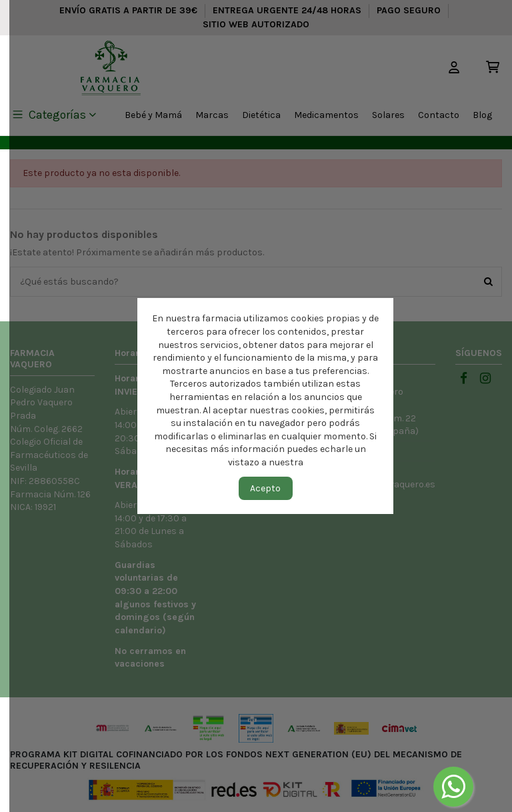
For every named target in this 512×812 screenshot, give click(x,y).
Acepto (265, 488)
